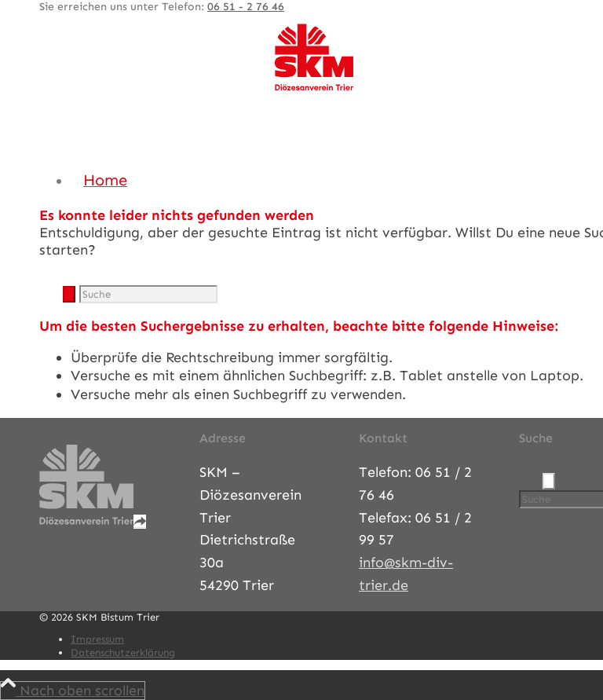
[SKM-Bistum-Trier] (314, 87)
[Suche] (148, 294)
